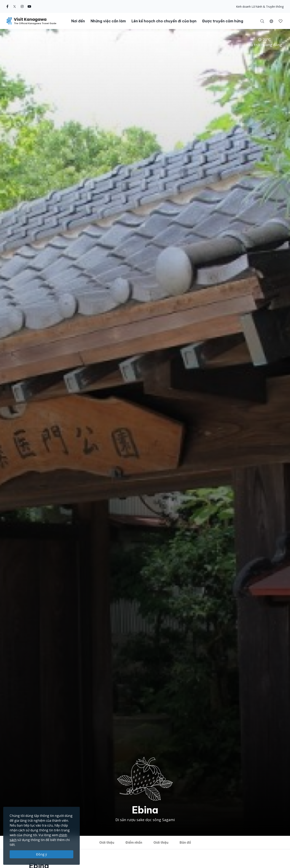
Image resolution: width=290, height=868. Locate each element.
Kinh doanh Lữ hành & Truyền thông (260, 7)
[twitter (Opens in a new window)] (15, 6)
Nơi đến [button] (78, 21)
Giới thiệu (107, 842)
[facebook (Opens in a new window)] (7, 6)
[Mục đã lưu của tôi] (281, 21)
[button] (271, 21)
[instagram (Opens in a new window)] (22, 6)
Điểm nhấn (134, 842)
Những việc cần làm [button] (108, 21)
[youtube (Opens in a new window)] (29, 6)
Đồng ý (41, 854)
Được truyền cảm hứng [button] (223, 21)
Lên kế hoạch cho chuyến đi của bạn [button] (164, 21)
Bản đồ (185, 842)
